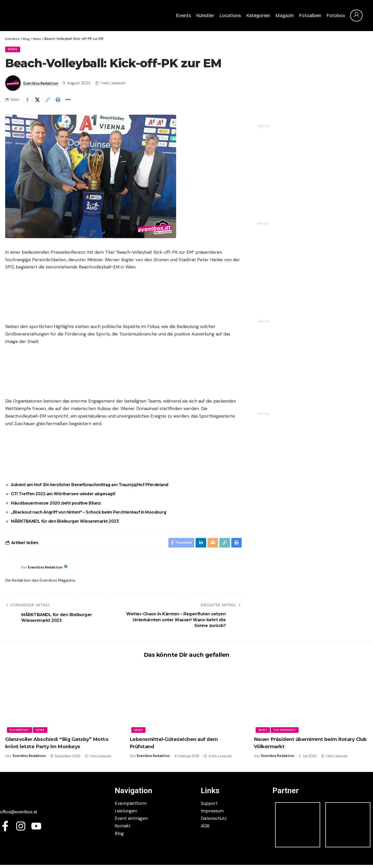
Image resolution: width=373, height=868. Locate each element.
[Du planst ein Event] (296, 360)
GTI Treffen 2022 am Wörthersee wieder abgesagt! (66, 496)
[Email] (212, 545)
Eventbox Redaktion (43, 84)
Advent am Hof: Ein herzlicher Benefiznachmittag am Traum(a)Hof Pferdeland (94, 487)
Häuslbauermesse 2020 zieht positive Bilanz (58, 505)
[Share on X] (39, 101)
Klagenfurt (20, 733)
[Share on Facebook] (28, 101)
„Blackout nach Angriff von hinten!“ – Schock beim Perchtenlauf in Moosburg (93, 515)
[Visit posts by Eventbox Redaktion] (13, 84)
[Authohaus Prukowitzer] (296, 165)
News (14, 50)
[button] (50, 101)
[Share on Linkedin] (200, 545)
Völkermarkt (286, 733)
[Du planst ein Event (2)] (296, 452)
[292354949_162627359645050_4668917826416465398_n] (296, 262)
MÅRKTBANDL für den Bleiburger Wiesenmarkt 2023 (67, 524)
